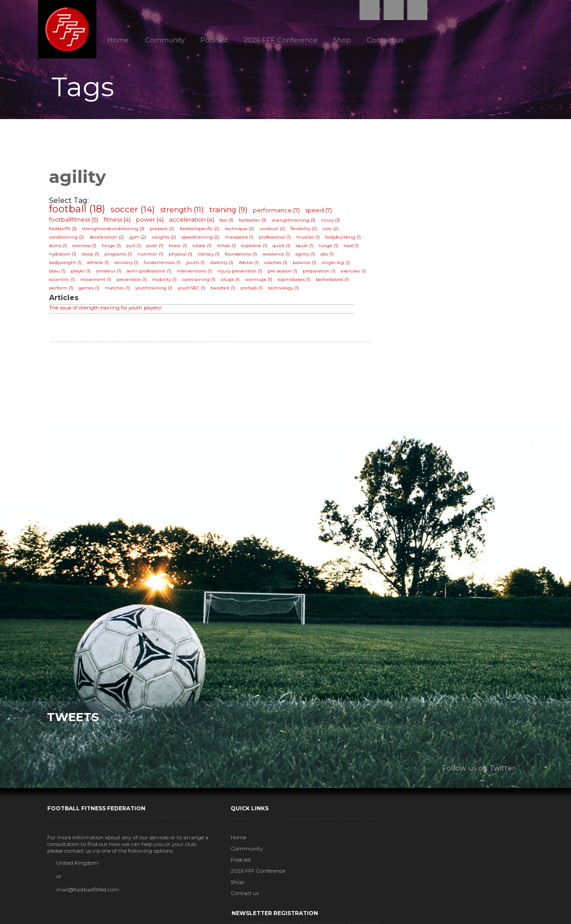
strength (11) (184, 212)
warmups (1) (261, 282)
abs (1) (329, 257)
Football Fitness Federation (70, 30)
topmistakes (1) (296, 282)
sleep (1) (93, 257)
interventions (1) (197, 274)
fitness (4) (119, 222)
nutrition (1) (153, 257)
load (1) (353, 248)
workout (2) (275, 231)
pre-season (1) (285, 274)
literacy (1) (211, 257)
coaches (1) (278, 265)
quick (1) (284, 248)
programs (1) (120, 257)
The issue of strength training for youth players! (108, 310)
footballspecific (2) (202, 231)
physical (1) (183, 257)
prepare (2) (164, 231)
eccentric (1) (64, 282)
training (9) (231, 212)
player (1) (83, 274)
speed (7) (321, 213)
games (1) (91, 291)
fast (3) (229, 223)
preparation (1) (321, 274)
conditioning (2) (69, 240)
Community (167, 40)
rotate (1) (204, 248)
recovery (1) (128, 265)
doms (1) (60, 248)
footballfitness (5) (76, 222)
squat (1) (307, 248)
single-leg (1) (338, 265)
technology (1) (286, 291)
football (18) (79, 212)
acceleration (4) (194, 222)
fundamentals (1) (164, 265)
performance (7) (279, 213)
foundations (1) (243, 257)
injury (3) (333, 223)
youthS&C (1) (194, 291)
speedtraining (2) (203, 240)
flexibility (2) (306, 231)
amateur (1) (111, 274)
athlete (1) (100, 265)
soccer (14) (135, 212)
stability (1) (224, 265)
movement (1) (98, 282)
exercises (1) (356, 274)
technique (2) (242, 231)
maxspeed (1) (241, 240)
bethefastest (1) (335, 282)
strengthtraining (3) (296, 223)
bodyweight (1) (68, 265)
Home (120, 40)
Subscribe (418, 896)
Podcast (216, 40)
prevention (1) (134, 282)
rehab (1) (229, 248)
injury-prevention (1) (242, 274)
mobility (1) (167, 282)
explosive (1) (257, 248)
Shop (345, 40)
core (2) (333, 231)
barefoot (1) (225, 291)
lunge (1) (331, 248)
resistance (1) (278, 257)
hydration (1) (65, 257)
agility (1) (307, 257)
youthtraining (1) (156, 291)
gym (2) (140, 240)
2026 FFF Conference (283, 40)
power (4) (152, 222)
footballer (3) (255, 223)
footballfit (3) (65, 231)
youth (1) (198, 265)
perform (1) (63, 291)
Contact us (389, 40)
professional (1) (277, 240)
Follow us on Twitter (476, 768)
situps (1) (232, 282)
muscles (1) (310, 240)
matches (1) (120, 291)
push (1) (157, 248)
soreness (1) (87, 248)
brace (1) (180, 248)
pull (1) (136, 248)
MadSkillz (351, 916)
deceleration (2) (109, 240)
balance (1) (307, 265)
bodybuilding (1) (345, 240)
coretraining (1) (201, 282)
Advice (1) (251, 265)
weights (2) (166, 240)
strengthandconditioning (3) (116, 231)
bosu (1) (60, 274)
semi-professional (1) (151, 274)
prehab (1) (254, 291)
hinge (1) (114, 248)
